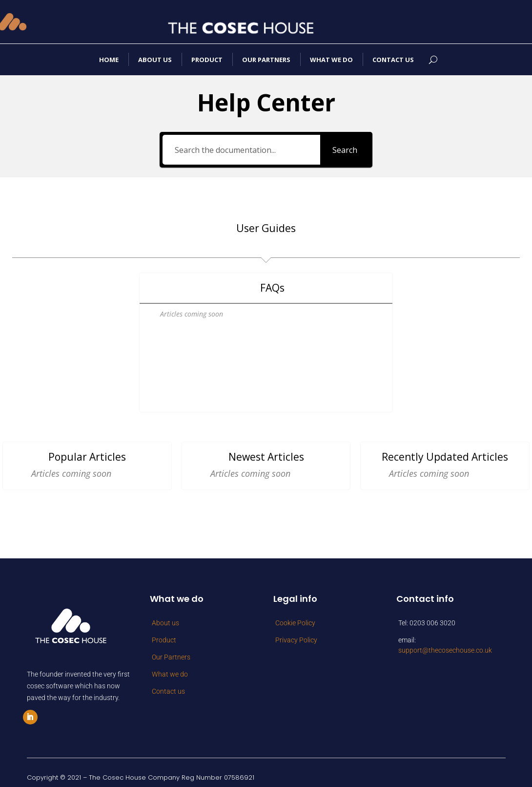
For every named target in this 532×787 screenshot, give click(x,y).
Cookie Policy (295, 615)
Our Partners (266, 60)
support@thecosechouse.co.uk (445, 642)
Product (207, 60)
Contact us (393, 60)
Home (109, 60)
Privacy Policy (296, 632)
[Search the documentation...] (241, 150)
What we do (331, 60)
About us (155, 60)
